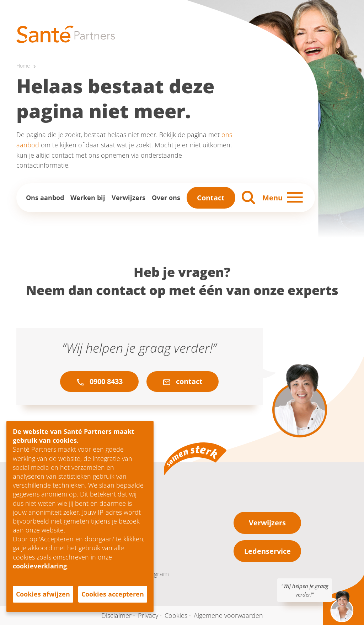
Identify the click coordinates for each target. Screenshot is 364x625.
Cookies (176, 615)
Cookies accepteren (113, 594)
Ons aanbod (45, 198)
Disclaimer (116, 615)
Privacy (148, 615)
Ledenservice (267, 551)
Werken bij (88, 198)
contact (183, 382)
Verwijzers (129, 198)
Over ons (166, 198)
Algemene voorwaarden (228, 615)
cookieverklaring (40, 566)
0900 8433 (99, 382)
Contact (211, 198)
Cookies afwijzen (43, 594)
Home (23, 66)
